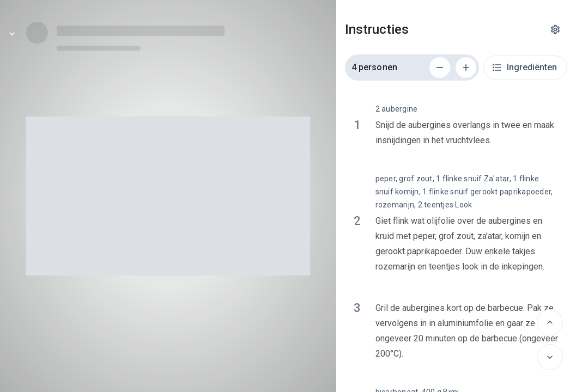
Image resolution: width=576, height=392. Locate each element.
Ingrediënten (524, 68)
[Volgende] (550, 357)
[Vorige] (550, 322)
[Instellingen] (555, 29)
